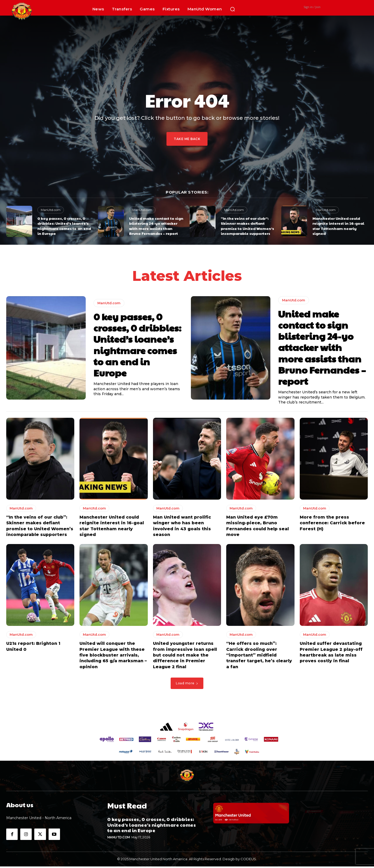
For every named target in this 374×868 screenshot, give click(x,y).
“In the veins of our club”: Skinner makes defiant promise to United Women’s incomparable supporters (247, 226)
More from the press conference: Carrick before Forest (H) (332, 525)
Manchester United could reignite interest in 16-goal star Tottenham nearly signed (338, 226)
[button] (232, 9)
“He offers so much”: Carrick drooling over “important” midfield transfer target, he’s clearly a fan (259, 657)
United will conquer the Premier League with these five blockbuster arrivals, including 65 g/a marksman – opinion (113, 657)
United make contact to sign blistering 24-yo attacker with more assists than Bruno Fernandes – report (156, 226)
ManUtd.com (51, 210)
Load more (187, 685)
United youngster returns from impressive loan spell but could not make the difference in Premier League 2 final (185, 657)
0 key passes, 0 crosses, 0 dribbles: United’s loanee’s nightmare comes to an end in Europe (64, 226)
